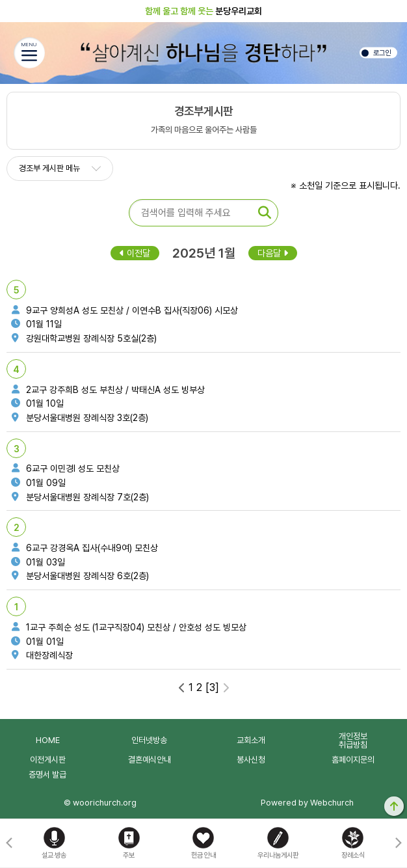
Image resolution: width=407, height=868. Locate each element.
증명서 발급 (47, 775)
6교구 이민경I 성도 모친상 (64, 468)
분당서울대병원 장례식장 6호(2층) (79, 576)
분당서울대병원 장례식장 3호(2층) (78, 418)
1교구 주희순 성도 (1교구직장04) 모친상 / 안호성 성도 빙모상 (127, 627)
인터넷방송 (149, 740)
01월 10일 (36, 403)
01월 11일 (35, 324)
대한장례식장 (41, 655)
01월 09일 (37, 483)
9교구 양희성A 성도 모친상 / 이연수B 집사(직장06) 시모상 (123, 310)
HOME (48, 740)
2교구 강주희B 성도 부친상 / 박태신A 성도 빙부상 (107, 390)
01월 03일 (37, 562)
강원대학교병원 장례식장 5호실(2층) (83, 338)
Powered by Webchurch (307, 803)
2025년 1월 (204, 253)
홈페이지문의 (353, 760)
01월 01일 (36, 642)
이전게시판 (48, 760)
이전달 (135, 253)
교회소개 (251, 740)
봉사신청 (251, 760)
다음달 (273, 253)
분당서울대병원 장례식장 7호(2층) (79, 497)
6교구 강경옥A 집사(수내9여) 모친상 (83, 548)
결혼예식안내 (150, 760)
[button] (398, 843)
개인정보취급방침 (353, 740)
